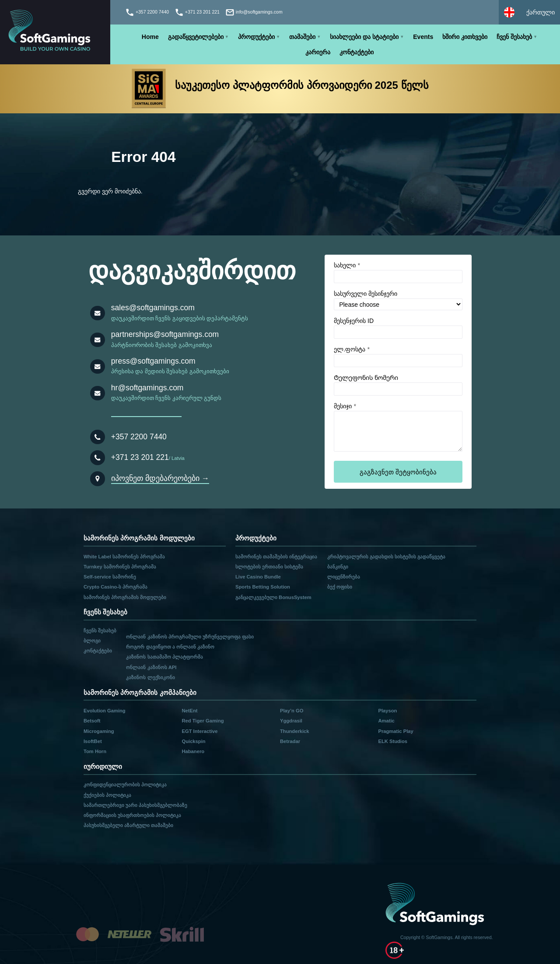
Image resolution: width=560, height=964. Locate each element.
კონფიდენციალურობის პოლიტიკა (125, 785)
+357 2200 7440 (139, 437)
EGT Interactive (199, 731)
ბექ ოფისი (340, 587)
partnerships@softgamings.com (165, 334)
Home (150, 37)
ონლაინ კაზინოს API (151, 667)
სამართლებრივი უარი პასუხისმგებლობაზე (135, 805)
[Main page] (55, 32)
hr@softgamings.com (147, 388)
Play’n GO (292, 711)
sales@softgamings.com (153, 308)
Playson (387, 711)
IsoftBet (93, 741)
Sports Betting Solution (263, 587)
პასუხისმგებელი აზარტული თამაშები (128, 825)
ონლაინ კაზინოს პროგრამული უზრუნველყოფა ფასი (190, 637)
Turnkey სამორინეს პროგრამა (120, 567)
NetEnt (189, 711)
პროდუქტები (256, 37)
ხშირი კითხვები (465, 37)
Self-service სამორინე (110, 577)
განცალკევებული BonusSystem (273, 597)
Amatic (386, 721)
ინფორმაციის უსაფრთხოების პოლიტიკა (132, 815)
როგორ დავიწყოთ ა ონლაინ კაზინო (170, 647)
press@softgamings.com (153, 361)
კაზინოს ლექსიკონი (150, 677)
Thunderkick (295, 731)
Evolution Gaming (105, 711)
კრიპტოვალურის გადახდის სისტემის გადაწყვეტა (386, 557)
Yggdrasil (291, 721)
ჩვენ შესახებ (514, 37)
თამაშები (302, 37)
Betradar (290, 741)
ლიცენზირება (344, 577)
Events (423, 37)
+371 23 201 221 (140, 457)
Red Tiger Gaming (203, 721)
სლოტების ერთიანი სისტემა (269, 567)
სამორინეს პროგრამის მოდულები (125, 597)
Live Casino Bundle (258, 577)
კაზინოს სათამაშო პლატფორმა (164, 657)
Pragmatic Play (395, 731)
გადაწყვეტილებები (196, 37)
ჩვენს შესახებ (100, 631)
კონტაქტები (357, 52)
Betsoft (92, 721)
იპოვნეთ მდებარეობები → (160, 478)
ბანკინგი (338, 567)
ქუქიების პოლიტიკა (107, 795)
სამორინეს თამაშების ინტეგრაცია (276, 557)
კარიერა (318, 52)
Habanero (193, 751)
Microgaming (99, 731)
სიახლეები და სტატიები (364, 37)
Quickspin (193, 741)
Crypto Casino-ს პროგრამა (115, 587)
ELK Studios (393, 741)
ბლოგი (92, 641)
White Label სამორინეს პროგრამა (124, 557)
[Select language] (529, 12)
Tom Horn (95, 751)
